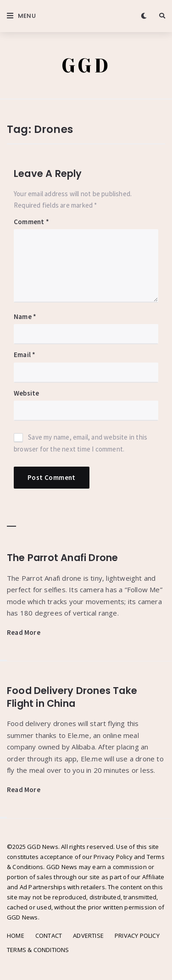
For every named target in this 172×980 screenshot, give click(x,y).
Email (25, 355)
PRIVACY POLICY (137, 936)
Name (25, 317)
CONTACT (49, 936)
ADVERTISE (88, 936)
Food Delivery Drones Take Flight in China (72, 697)
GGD (86, 66)
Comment (31, 222)
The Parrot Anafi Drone (62, 558)
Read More (24, 632)
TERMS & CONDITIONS (38, 950)
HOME (16, 936)
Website (26, 393)
